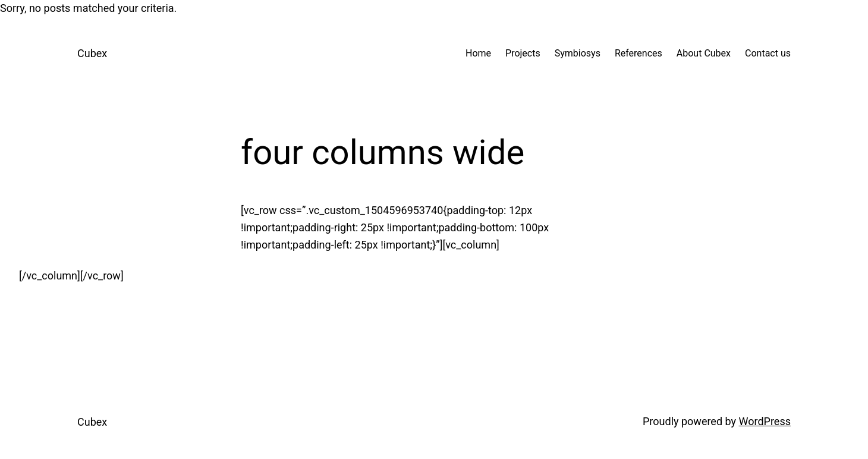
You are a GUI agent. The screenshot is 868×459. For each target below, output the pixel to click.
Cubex (92, 53)
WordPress (765, 421)
